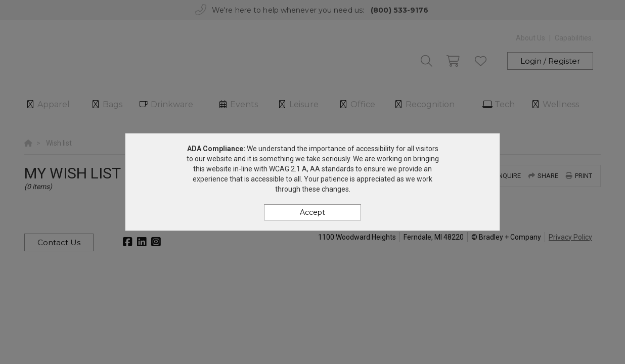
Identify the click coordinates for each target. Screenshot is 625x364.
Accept (312, 212)
